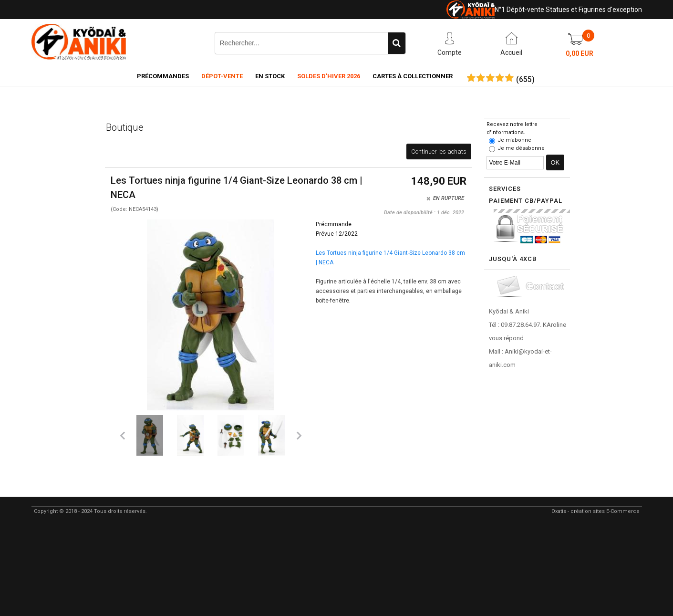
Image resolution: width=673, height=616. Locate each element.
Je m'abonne (514, 140)
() (525, 80)
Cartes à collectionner (413, 76)
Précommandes (163, 76)
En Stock (270, 76)
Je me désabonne (521, 148)
